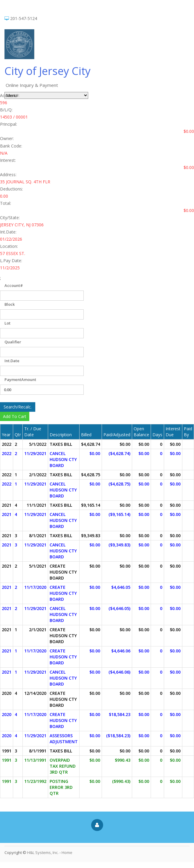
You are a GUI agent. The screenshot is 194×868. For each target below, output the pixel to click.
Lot (7, 323)
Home (67, 852)
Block (10, 304)
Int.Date (12, 361)
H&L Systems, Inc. (43, 852)
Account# (14, 285)
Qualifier (13, 342)
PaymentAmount (20, 380)
